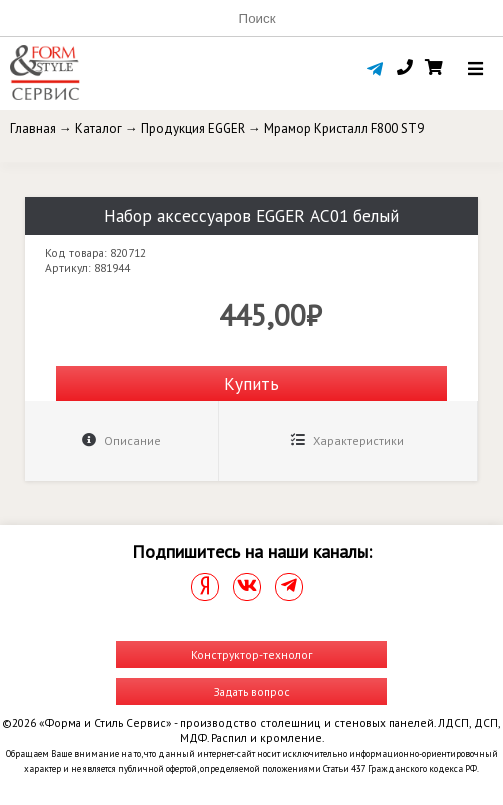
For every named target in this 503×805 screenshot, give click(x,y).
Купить (251, 383)
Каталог (98, 128)
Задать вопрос (252, 691)
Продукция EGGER (193, 128)
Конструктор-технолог (251, 654)
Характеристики (347, 440)
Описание (121, 440)
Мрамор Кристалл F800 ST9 (344, 128)
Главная (33, 128)
